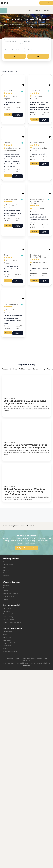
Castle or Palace (9, 266)
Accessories (6, 585)
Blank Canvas (35, 102)
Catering (5, 591)
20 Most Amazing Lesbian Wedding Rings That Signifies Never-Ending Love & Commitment (24, 492)
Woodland (6, 573)
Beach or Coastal (9, 211)
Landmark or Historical (11, 161)
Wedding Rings (9, 398)
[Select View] (17, 72)
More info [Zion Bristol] (35, 119)
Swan (6, 255)
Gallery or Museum (10, 159)
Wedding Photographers (11, 593)
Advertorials (6, 648)
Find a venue (7, 608)
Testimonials (7, 640)
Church (42, 102)
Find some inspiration (9, 614)
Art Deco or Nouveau (11, 316)
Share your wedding (9, 620)
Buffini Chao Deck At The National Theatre (38, 201)
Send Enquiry (18, 115)
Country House (8, 562)
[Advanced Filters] (38, 56)
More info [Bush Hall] (8, 114)
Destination (16, 157)
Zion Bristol (35, 91)
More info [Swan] (8, 281)
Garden (33, 105)
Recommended (7, 72)
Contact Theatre (37, 143)
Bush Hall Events (11, 304)
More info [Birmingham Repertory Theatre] (35, 280)
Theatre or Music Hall (11, 102)
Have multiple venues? (10, 651)
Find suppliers (7, 611)
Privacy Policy (42, 658)
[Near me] (36, 42)
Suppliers (38, 10)
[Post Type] (12, 42)
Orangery (6, 576)
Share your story (8, 617)
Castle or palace (8, 565)
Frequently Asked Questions (12, 622)
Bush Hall (8, 91)
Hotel (4, 567)
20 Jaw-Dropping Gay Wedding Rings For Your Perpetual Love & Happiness (25, 446)
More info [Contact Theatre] (35, 164)
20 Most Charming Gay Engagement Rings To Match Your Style (25, 402)
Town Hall (37, 110)
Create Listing (7, 632)
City (47, 102)
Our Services (7, 637)
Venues (29, 10)
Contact (17, 658)
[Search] (15, 56)
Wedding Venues (14, 526)
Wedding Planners (9, 596)
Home (5, 526)
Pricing (5, 635)
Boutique (16, 154)
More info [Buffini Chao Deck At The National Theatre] (35, 232)
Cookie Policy (27, 660)
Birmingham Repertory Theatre (38, 256)
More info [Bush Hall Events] (8, 333)
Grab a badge (7, 646)
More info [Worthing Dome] (8, 225)
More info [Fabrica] (8, 176)
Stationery (6, 599)
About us (9, 658)
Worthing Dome (11, 199)
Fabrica (7, 143)
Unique (6, 105)
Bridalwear (6, 588)
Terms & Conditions (29, 658)
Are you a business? (46, 3)
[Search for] (38, 50)
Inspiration (47, 10)
